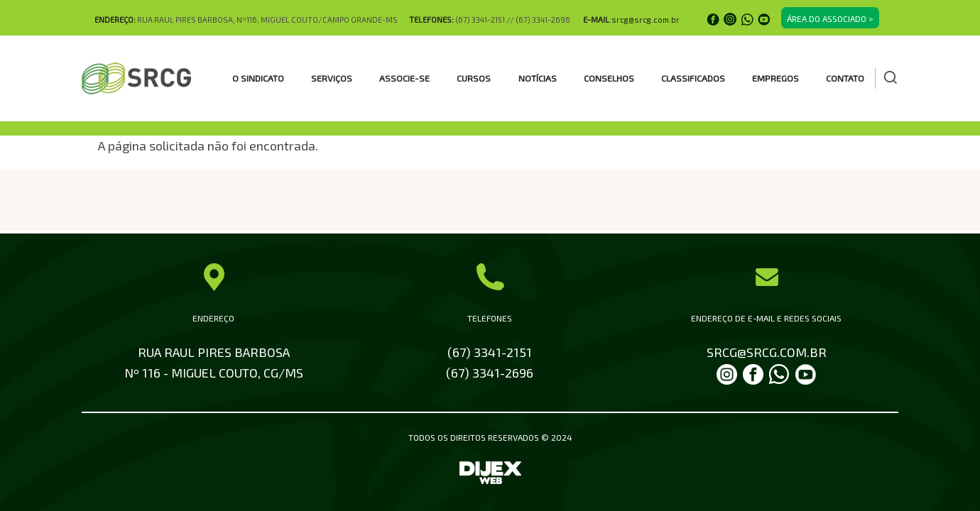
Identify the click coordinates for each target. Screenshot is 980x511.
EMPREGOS (775, 78)
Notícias (538, 78)
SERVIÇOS (332, 78)
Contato (845, 78)
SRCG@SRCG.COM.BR (767, 352)
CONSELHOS (609, 78)
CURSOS (474, 78)
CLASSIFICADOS (693, 78)
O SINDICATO (258, 78)
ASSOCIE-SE (404, 78)
